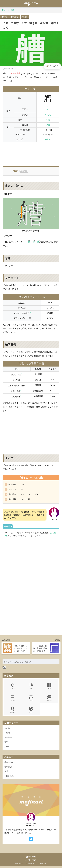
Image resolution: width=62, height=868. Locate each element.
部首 (49, 687)
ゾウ (48, 110)
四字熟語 (8, 739)
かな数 (13, 699)
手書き (13, 687)
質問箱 (7, 748)
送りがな (49, 699)
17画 (6, 17)
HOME (31, 859)
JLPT (31, 711)
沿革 (6, 774)
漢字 (6, 744)
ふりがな (31, 699)
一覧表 (7, 734)
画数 (31, 687)
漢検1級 (16, 17)
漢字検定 (13, 711)
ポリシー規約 (31, 862)
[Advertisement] (31, 153)
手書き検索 (9, 764)
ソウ (48, 107)
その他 (7, 730)
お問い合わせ (10, 778)
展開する (24, 171)
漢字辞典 (8, 769)
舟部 (27, 17)
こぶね (48, 115)
